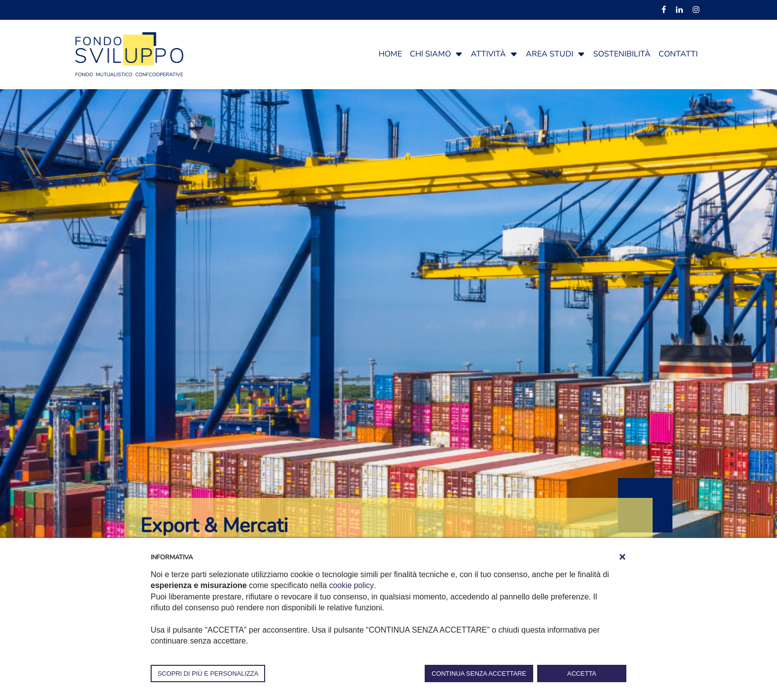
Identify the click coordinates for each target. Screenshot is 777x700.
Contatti (678, 54)
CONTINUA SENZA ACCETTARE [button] (479, 673)
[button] (459, 54)
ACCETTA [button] (582, 673)
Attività (488, 54)
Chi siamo (430, 54)
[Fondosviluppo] (129, 54)
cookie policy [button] (351, 585)
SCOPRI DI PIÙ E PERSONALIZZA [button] (208, 673)
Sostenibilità (622, 54)
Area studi (550, 54)
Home (390, 54)
